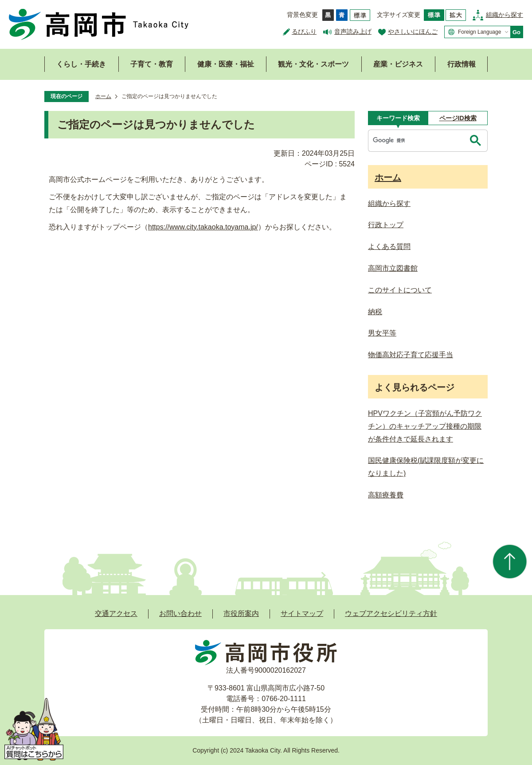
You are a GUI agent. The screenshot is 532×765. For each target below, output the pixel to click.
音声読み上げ (353, 32)
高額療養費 (386, 495)
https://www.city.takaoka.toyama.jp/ (203, 227)
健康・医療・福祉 (226, 64)
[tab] (398, 118)
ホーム (103, 96)
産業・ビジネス (398, 64)
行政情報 (462, 64)
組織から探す (505, 15)
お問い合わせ (180, 613)
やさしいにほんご (413, 32)
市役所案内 (241, 613)
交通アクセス (116, 613)
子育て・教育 (152, 64)
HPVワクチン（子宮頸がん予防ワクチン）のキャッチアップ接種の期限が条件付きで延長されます (425, 426)
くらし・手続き (81, 64)
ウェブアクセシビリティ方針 (391, 613)
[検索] (418, 141)
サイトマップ (302, 613)
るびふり (304, 32)
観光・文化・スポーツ (313, 64)
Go (516, 32)
